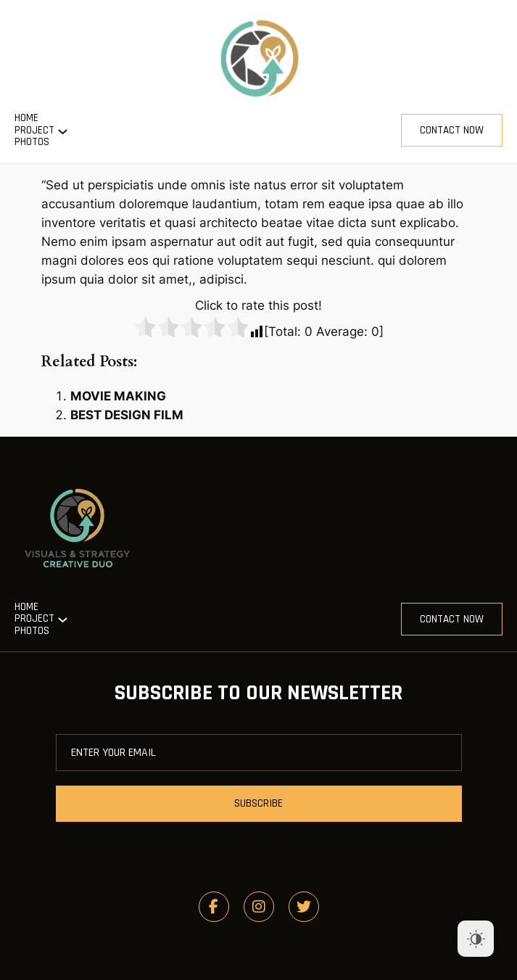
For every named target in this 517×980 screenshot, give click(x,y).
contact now (452, 130)
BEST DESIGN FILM (127, 415)
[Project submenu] (63, 130)
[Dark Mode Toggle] (476, 939)
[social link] (214, 907)
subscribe (258, 803)
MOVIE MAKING (118, 396)
